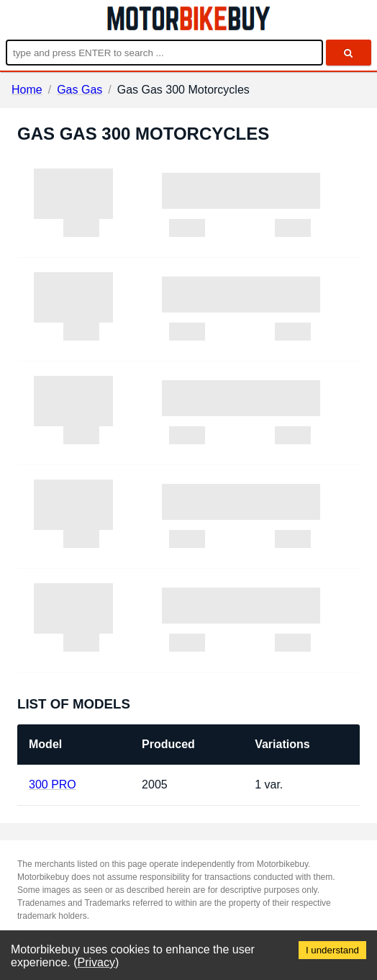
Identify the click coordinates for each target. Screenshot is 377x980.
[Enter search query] (164, 53)
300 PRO (53, 785)
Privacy (96, 962)
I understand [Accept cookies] (332, 950)
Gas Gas (80, 90)
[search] (349, 53)
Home (27, 90)
